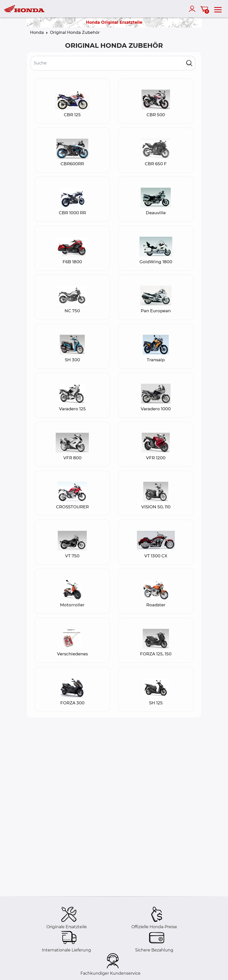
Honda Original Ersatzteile (114, 22)
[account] (193, 9)
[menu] (218, 9)
